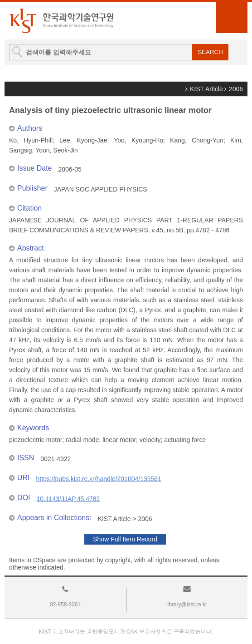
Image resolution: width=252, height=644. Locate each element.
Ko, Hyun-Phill (31, 140)
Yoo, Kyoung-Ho (138, 140)
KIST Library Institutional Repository (61, 21)
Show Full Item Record (125, 539)
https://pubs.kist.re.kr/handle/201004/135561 (99, 479)
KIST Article (206, 89)
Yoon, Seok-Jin (57, 150)
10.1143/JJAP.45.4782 (68, 499)
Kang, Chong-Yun (197, 140)
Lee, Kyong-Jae (83, 140)
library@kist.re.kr (187, 605)
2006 (236, 89)
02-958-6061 (65, 605)
